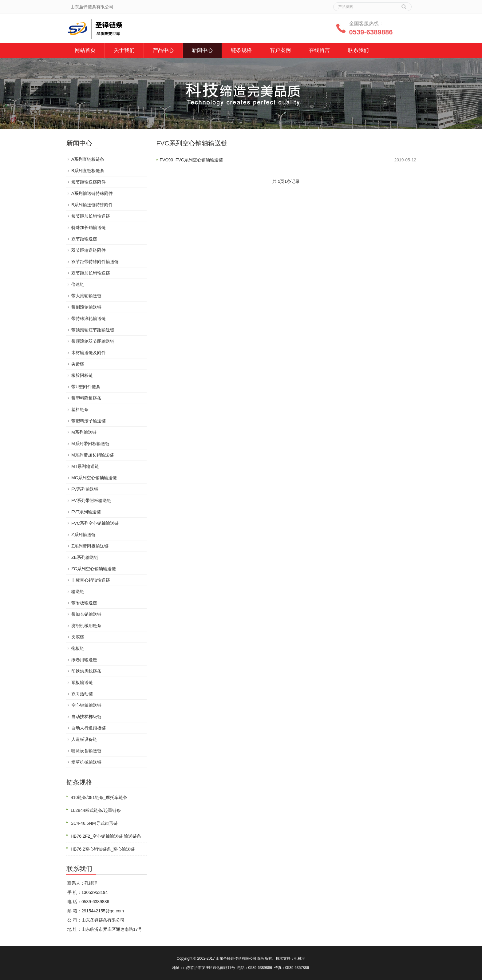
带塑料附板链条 (86, 398)
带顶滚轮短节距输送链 (93, 330)
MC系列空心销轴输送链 (94, 478)
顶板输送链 (82, 682)
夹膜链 (78, 637)
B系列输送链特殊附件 (92, 205)
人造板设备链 (84, 739)
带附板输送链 (84, 603)
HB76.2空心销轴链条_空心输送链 (103, 849)
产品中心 (163, 50)
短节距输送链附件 (89, 182)
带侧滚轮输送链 (86, 307)
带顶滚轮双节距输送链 (93, 341)
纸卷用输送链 (84, 660)
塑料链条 (80, 409)
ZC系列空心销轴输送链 (94, 569)
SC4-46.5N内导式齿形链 (94, 823)
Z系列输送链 (83, 535)
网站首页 (85, 50)
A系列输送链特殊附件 (92, 193)
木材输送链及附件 (89, 353)
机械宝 (300, 958)
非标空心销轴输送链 (91, 580)
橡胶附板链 (82, 375)
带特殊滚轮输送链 (89, 318)
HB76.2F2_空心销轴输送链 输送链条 (106, 836)
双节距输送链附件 (89, 250)
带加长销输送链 (86, 614)
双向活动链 (82, 694)
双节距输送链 (84, 239)
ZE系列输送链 (85, 557)
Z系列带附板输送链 (90, 546)
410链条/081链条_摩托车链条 (99, 797)
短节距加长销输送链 (91, 216)
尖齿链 (78, 364)
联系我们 (358, 50)
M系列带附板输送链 (90, 444)
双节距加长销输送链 (91, 273)
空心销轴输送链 (86, 705)
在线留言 (319, 50)
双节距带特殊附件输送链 (95, 262)
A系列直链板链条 (88, 159)
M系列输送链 (84, 432)
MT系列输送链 (85, 466)
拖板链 (78, 648)
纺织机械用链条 (86, 626)
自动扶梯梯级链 (86, 717)
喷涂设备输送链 (86, 751)
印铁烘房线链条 (86, 671)
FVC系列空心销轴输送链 (95, 523)
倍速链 (78, 284)
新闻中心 (202, 50)
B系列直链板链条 (88, 171)
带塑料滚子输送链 (89, 421)
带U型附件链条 (86, 387)
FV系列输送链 (85, 489)
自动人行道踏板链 (89, 728)
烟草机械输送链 (86, 762)
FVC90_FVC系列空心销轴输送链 (191, 160)
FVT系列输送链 (86, 512)
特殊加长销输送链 (89, 227)
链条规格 (241, 50)
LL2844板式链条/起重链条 (96, 810)
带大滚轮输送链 (86, 296)
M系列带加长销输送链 (93, 455)
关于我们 (124, 50)
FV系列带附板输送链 (91, 500)
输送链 (78, 591)
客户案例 (280, 50)
